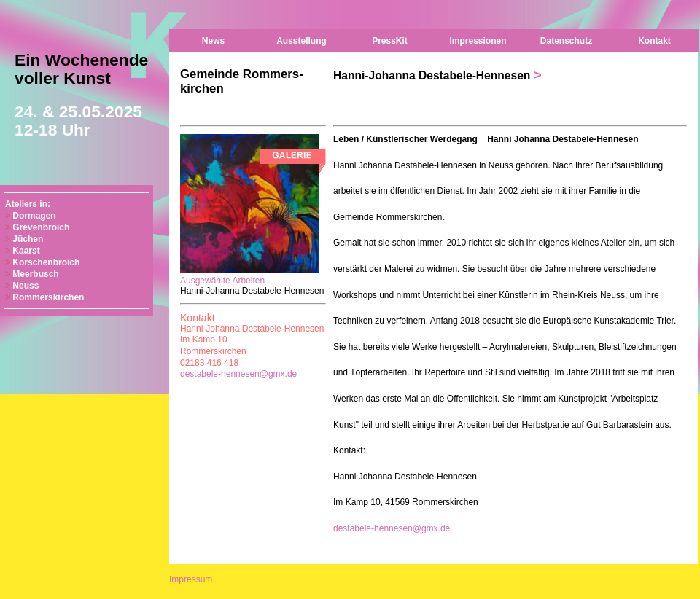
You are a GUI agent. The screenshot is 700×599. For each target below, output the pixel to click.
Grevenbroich (41, 227)
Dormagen (34, 216)
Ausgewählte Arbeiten (252, 281)
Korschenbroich (46, 262)
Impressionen (478, 41)
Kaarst (26, 251)
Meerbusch (35, 274)
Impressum (191, 579)
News (213, 41)
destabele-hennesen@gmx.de (238, 374)
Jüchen (28, 239)
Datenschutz (566, 41)
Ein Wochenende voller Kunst (81, 95)
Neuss (26, 286)
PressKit (390, 41)
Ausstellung (302, 41)
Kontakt (654, 41)
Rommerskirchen (48, 297)
